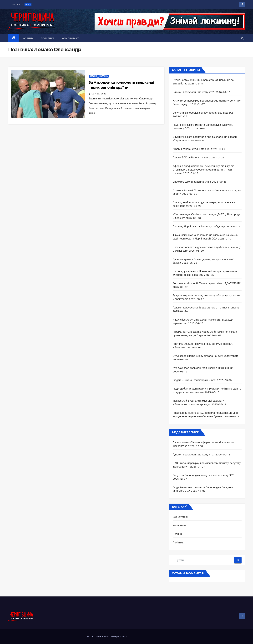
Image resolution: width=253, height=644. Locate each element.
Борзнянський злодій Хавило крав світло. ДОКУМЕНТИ (207, 283)
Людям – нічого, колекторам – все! (194, 380)
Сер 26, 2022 (99, 94)
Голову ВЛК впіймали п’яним (190, 158)
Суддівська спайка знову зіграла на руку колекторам (205, 356)
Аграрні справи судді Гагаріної (191, 149)
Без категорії (181, 517)
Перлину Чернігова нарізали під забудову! (199, 227)
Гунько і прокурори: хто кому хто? (194, 92)
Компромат (70, 38)
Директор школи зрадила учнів (192, 182)
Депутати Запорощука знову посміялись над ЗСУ (203, 113)
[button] (242, 38)
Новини (28, 38)
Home (90, 636)
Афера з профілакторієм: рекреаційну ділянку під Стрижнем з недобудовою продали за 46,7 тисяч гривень (203, 170)
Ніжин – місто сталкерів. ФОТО (111, 636)
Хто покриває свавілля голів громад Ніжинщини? (203, 368)
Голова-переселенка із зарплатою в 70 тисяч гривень (206, 308)
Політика (48, 38)
